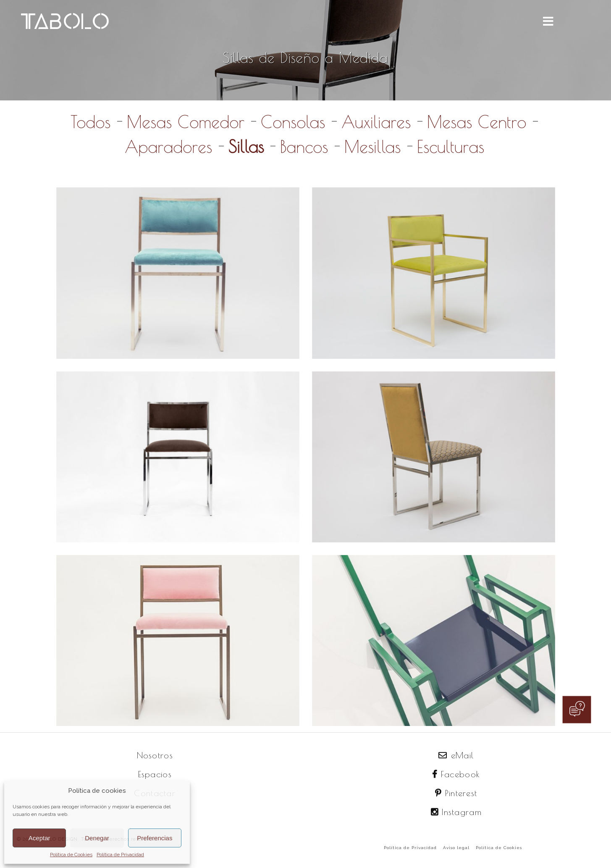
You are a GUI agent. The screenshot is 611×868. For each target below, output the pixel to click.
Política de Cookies (71, 855)
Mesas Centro (477, 122)
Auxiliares (376, 122)
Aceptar (39, 838)
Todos (90, 122)
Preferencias (155, 838)
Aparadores (168, 147)
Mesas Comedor (186, 122)
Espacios (155, 774)
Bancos (304, 147)
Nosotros (155, 755)
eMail (456, 755)
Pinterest (456, 793)
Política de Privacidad (120, 855)
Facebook (456, 774)
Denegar (97, 838)
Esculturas (451, 147)
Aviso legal (456, 848)
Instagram (456, 812)
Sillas (246, 147)
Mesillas (372, 147)
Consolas (293, 122)
